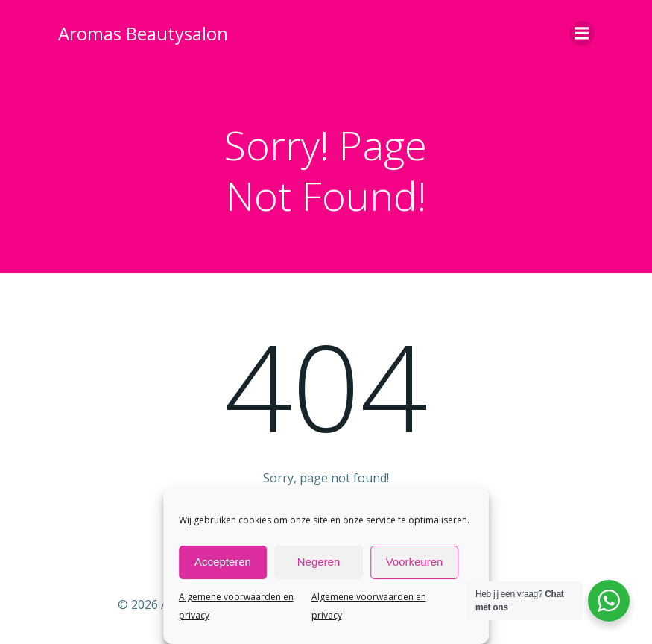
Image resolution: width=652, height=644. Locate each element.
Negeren (319, 562)
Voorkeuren (415, 562)
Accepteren (223, 562)
